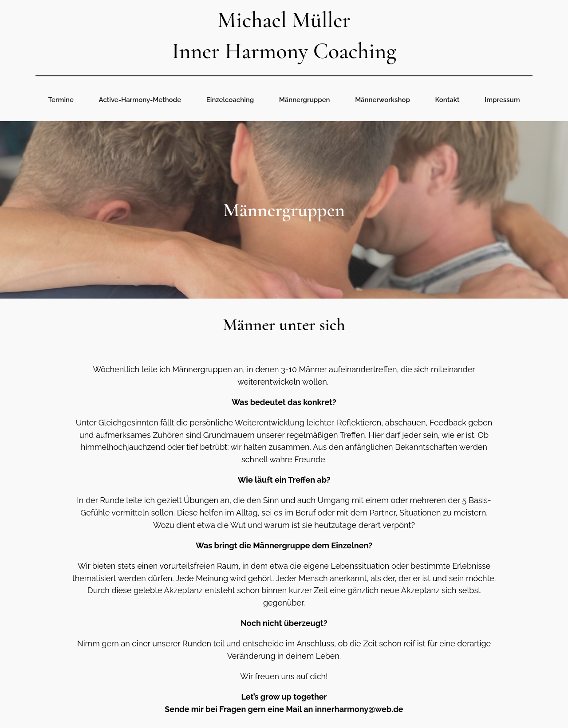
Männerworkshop (383, 100)
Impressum (502, 100)
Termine (61, 100)
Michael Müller (284, 20)
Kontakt (447, 100)
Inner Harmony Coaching (284, 51)
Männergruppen (305, 100)
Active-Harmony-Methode (140, 100)
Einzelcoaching (230, 100)
